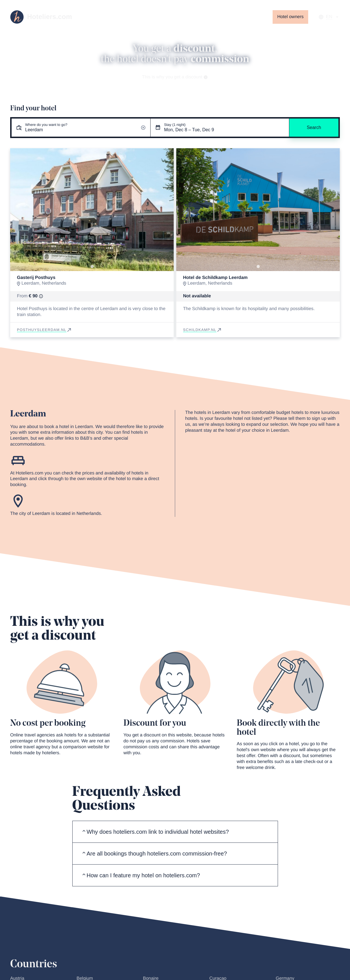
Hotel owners (290, 17)
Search (314, 127)
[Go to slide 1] (92, 267)
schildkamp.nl (203, 330)
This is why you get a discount (175, 77)
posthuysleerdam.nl (44, 330)
